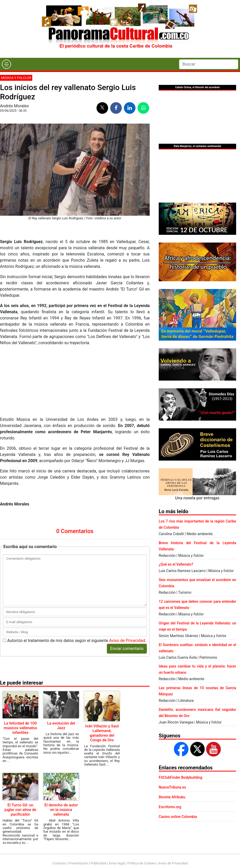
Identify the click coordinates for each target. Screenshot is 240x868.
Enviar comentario (127, 649)
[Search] (209, 64)
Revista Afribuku (172, 797)
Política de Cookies (142, 863)
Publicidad (98, 863)
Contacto (59, 863)
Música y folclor (16, 78)
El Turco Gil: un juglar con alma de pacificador (20, 810)
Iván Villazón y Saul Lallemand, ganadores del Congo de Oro (102, 733)
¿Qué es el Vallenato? (176, 564)
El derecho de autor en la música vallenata (61, 810)
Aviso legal (117, 863)
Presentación (78, 863)
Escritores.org (170, 807)
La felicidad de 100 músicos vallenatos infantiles (20, 728)
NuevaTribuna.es (172, 787)
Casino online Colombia (178, 817)
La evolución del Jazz (61, 726)
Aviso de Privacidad (127, 641)
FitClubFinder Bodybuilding (181, 777)
